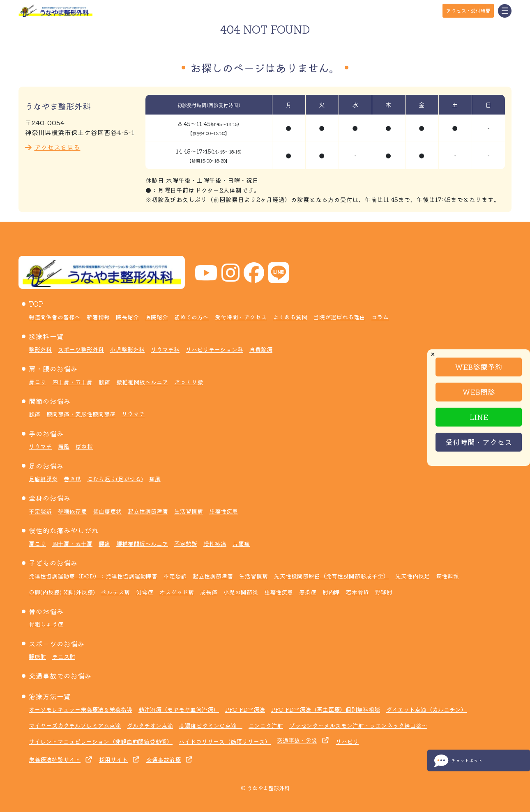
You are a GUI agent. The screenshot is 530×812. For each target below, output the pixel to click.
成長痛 (209, 592)
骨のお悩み (46, 611)
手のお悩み (46, 434)
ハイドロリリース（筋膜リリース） (225, 741)
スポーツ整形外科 (81, 349)
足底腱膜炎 (43, 479)
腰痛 (104, 382)
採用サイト (113, 759)
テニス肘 (64, 656)
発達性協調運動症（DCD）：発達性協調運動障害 (93, 576)
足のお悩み (46, 466)
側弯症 (145, 592)
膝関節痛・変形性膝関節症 (81, 414)
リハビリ (347, 741)
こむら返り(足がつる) (115, 479)
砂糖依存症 (72, 511)
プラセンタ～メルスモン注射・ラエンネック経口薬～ (358, 725)
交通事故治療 (164, 759)
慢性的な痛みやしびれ (64, 530)
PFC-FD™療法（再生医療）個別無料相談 (326, 709)
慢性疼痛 (215, 544)
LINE (479, 417)
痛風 (64, 446)
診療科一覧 (46, 336)
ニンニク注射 (266, 725)
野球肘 (384, 592)
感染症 (308, 592)
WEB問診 (479, 392)
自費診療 (261, 349)
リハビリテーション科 (214, 349)
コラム (380, 317)
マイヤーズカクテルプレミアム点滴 (75, 725)
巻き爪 (72, 479)
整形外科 (40, 349)
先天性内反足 (412, 576)
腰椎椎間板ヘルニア (142, 382)
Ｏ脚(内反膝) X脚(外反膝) (62, 592)
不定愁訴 (40, 511)
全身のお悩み (50, 498)
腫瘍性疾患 (224, 511)
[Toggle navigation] (505, 11)
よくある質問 (290, 317)
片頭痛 (241, 544)
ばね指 (84, 446)
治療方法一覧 (50, 696)
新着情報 (98, 317)
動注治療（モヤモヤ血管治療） (179, 709)
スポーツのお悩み (57, 644)
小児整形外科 (127, 349)
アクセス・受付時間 (468, 10)
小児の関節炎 (241, 592)
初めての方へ (191, 317)
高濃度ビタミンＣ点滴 (211, 725)
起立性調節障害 (148, 511)
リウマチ (133, 414)
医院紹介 (157, 317)
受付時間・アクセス (479, 442)
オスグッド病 (177, 592)
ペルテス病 (115, 592)
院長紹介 (127, 317)
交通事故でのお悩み (60, 676)
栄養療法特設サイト (55, 759)
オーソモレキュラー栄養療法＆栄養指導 (81, 709)
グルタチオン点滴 (150, 725)
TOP (36, 304)
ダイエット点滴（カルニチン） (426, 709)
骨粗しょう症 (46, 624)
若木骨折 (357, 592)
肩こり (37, 382)
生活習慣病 (189, 511)
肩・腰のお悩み (53, 369)
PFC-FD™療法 (245, 709)
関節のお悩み (50, 401)
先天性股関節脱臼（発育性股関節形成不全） (332, 576)
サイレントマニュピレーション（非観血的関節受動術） (101, 741)
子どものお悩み (53, 563)
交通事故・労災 (297, 740)
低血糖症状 (107, 511)
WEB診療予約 (479, 367)
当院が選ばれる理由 (339, 317)
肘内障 (331, 592)
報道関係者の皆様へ (55, 317)
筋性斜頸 (447, 576)
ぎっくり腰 (189, 382)
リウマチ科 (165, 349)
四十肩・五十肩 (72, 382)
